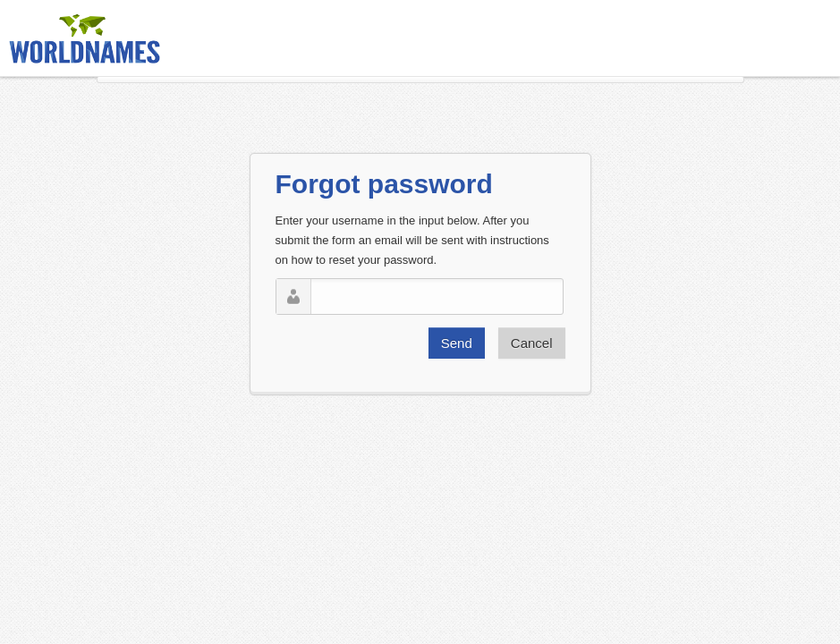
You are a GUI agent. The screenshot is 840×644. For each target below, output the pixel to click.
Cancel (532, 343)
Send (457, 343)
